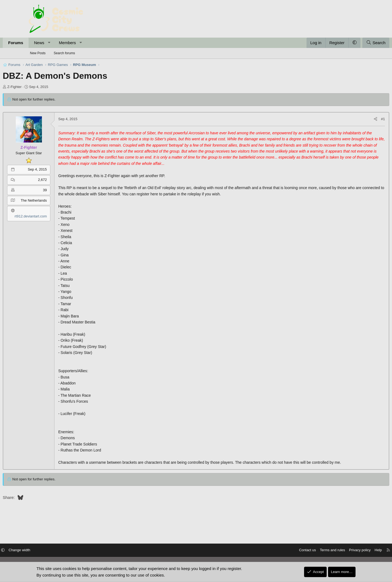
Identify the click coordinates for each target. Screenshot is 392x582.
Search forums (64, 53)
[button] (75, 43)
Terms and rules (302, 551)
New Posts (38, 53)
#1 (357, 119)
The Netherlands (60, 200)
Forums (42, 43)
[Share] (350, 119)
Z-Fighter (40, 87)
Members (93, 43)
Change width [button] (50, 551)
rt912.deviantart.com (56, 216)
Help (348, 551)
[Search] (350, 43)
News (65, 43)
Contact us (277, 551)
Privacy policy (330, 551)
